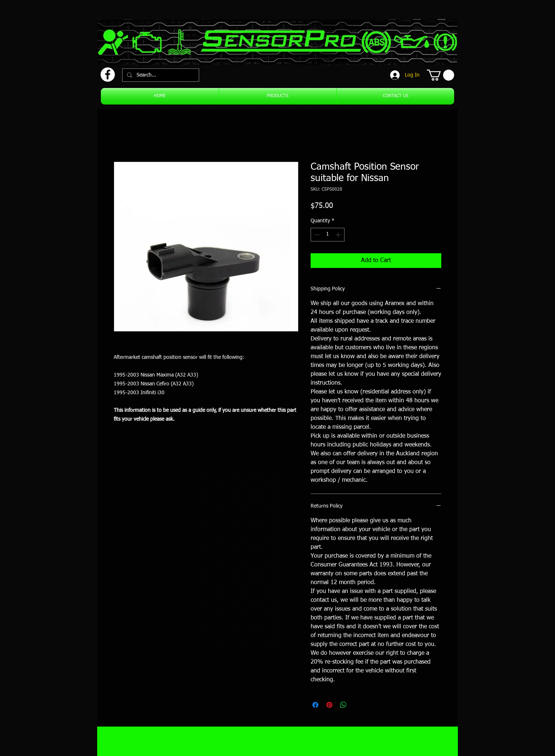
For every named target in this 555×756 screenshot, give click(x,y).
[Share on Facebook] (315, 705)
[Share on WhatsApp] (343, 705)
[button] (441, 75)
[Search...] (160, 75)
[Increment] (339, 235)
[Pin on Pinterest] (329, 705)
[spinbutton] (328, 235)
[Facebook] (108, 75)
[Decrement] (316, 235)
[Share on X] (357, 705)
